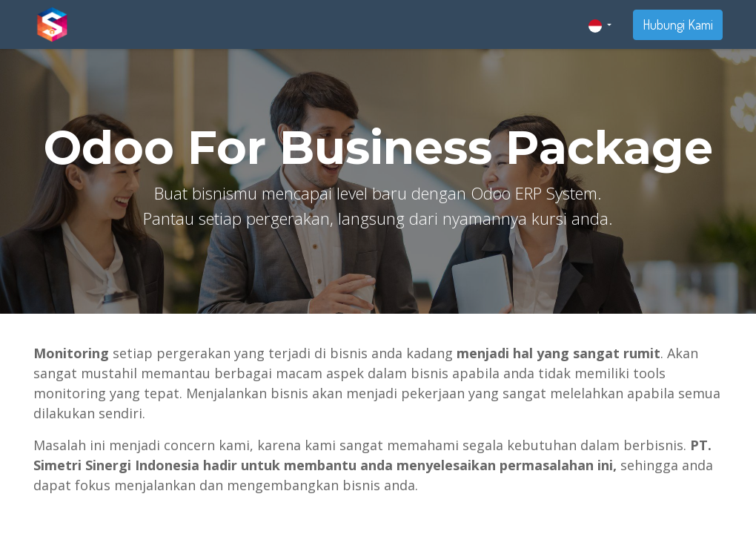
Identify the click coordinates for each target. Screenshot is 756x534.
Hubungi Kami (678, 24)
